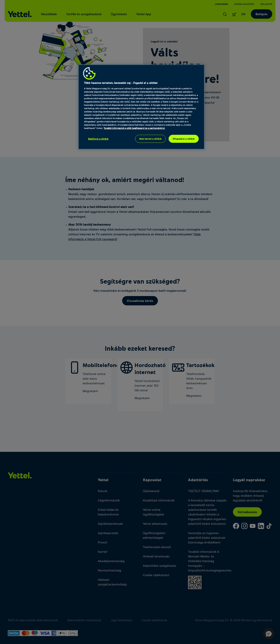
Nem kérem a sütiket (150, 139)
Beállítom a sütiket (98, 139)
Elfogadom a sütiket (184, 139)
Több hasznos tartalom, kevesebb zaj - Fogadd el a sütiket (121, 83)
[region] (141, 107)
